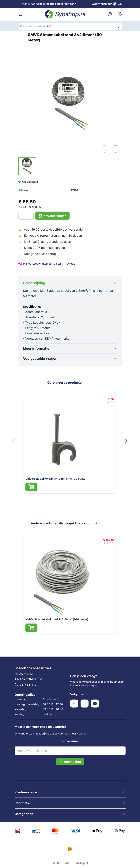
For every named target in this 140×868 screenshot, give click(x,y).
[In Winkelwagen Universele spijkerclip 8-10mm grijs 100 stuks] (27, 487)
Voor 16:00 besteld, (49, 4)
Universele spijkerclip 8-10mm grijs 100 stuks (51, 479)
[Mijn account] (110, 14)
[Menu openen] (21, 14)
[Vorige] (104, 149)
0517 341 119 (25, 685)
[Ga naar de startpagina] (65, 14)
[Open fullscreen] (70, 104)
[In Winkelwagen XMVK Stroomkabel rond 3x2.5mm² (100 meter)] (27, 628)
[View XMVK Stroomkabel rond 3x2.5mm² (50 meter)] (27, 166)
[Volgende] (115, 149)
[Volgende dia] (126, 441)
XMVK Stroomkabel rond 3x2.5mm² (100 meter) (52, 619)
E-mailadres (70, 741)
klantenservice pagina (84, 685)
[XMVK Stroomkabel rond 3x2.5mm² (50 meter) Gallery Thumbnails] (27, 166)
